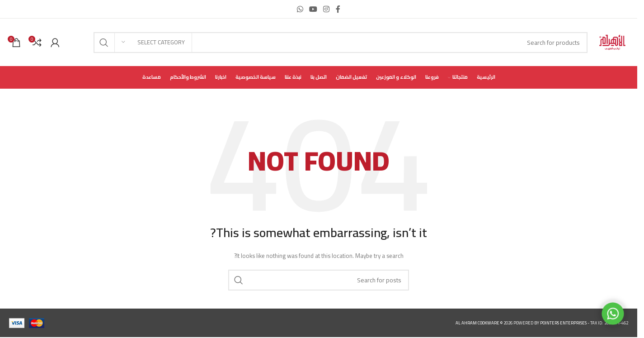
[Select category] (153, 43)
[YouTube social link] (313, 9)
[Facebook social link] (338, 9)
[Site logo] (612, 42)
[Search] (341, 43)
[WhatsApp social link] (300, 9)
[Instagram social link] (327, 9)
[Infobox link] (73, 42)
